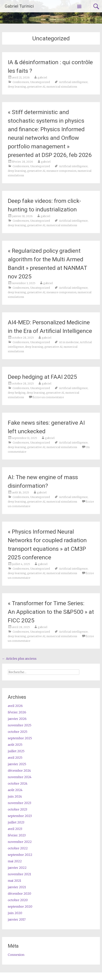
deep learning (17, 87)
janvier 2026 (17, 719)
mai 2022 (15, 861)
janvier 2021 (17, 887)
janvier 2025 (17, 764)
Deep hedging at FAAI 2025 (42, 377)
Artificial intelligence (73, 82)
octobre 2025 (18, 732)
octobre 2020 (18, 900)
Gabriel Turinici (19, 6)
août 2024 (15, 790)
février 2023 (17, 835)
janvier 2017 (17, 919)
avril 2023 (15, 829)
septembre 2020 (20, 906)
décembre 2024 (19, 771)
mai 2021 (15, 881)
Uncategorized (40, 82)
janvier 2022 (17, 868)
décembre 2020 (19, 894)
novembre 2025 (20, 725)
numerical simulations (62, 87)
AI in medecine (69, 342)
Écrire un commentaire (48, 397)
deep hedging (17, 393)
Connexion (16, 955)
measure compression (61, 171)
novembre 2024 (20, 777)
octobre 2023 (17, 809)
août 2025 (15, 745)
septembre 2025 (20, 738)
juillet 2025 (16, 751)
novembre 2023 (19, 803)
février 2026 (17, 712)
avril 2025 (15, 758)
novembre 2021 (19, 874)
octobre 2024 (18, 783)
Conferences (21, 82)
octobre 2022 (18, 848)
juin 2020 (15, 913)
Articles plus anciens (19, 659)
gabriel (42, 78)
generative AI (36, 87)
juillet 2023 (16, 822)
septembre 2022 (20, 855)
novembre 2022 (20, 842)
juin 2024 (15, 796)
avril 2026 (15, 706)
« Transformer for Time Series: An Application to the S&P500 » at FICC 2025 (51, 612)
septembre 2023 (20, 816)
